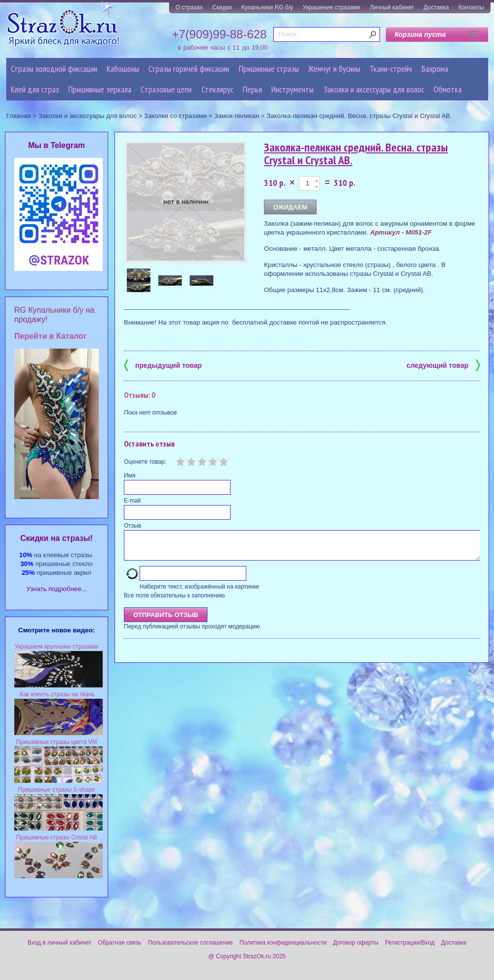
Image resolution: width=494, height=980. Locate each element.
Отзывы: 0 (140, 395)
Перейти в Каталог (50, 336)
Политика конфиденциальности (283, 943)
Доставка (436, 7)
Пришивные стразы (269, 69)
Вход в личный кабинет (59, 943)
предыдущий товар (163, 365)
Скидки (222, 7)
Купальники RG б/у (267, 7)
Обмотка (448, 89)
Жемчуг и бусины (334, 69)
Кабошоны (123, 69)
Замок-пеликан (237, 116)
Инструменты (292, 89)
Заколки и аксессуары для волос (374, 89)
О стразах (189, 7)
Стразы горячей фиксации (189, 69)
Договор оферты (356, 943)
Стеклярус (218, 89)
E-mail (132, 501)
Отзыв (132, 526)
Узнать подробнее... (57, 589)
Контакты (471, 7)
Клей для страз (35, 89)
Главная (19, 116)
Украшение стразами (332, 7)
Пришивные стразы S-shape (57, 790)
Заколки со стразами (175, 116)
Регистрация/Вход (410, 943)
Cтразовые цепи (166, 89)
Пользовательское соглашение (190, 943)
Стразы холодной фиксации (54, 69)
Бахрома (435, 69)
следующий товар (443, 365)
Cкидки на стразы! (56, 538)
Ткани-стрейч (391, 69)
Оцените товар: (145, 462)
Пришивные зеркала (100, 89)
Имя (130, 475)
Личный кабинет (392, 7)
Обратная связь (119, 943)
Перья (252, 89)
